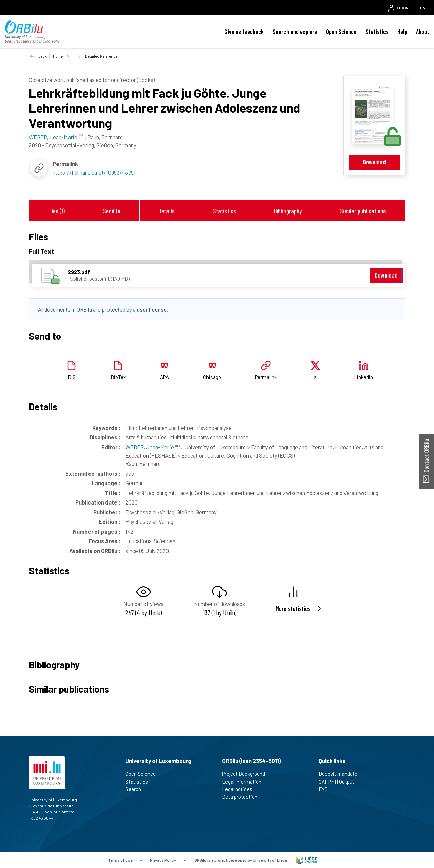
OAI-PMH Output (339, 782)
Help (402, 32)
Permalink (266, 377)
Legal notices (240, 789)
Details (166, 211)
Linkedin (363, 377)
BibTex (118, 377)
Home (58, 56)
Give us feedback (244, 32)
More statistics (293, 608)
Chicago (212, 377)
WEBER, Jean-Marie (153, 447)
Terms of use (120, 860)
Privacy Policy (163, 860)
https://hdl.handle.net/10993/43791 (94, 172)
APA (164, 377)
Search (136, 789)
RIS (72, 377)
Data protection (243, 797)
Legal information (245, 782)
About (422, 32)
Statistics (377, 32)
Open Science (341, 32)
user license (152, 309)
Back (43, 56)
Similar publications (363, 211)
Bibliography (288, 211)
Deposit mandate (341, 774)
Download (374, 162)
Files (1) (56, 211)
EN (423, 8)
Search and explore (295, 32)
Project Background (246, 774)
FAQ (326, 789)
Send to (112, 211)
